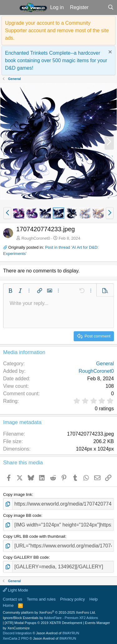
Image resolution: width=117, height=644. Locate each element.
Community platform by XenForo (49, 612)
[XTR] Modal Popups (43, 623)
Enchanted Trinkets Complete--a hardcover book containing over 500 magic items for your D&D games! (56, 60)
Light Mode (15, 590)
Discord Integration (17, 633)
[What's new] (98, 7)
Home (8, 605)
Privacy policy (73, 599)
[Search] (111, 7)
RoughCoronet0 (36, 238)
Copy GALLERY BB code (26, 557)
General (105, 364)
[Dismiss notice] (109, 53)
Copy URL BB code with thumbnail (34, 536)
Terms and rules (41, 599)
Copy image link (18, 494)
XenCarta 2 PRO (16, 638)
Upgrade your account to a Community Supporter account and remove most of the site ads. (57, 30)
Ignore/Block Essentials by (50, 618)
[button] (9, 7)
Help (94, 599)
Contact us (12, 599)
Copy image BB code (22, 515)
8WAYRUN (71, 633)
